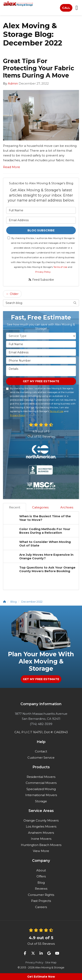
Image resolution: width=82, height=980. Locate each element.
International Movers (41, 795)
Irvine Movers (41, 839)
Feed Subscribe (41, 280)
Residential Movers (41, 777)
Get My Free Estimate (41, 381)
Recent (15, 507)
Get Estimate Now (41, 977)
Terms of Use (60, 267)
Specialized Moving (41, 789)
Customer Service (41, 758)
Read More (12, 167)
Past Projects (41, 901)
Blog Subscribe (41, 230)
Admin (13, 83)
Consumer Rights (41, 895)
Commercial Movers (41, 783)
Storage (41, 801)
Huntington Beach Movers (41, 845)
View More (41, 851)
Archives (67, 507)
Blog (41, 883)
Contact (41, 751)
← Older (12, 294)
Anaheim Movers (41, 833)
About (41, 870)
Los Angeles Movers (41, 826)
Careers (41, 907)
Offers (41, 876)
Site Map (51, 962)
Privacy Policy (43, 272)
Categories (40, 507)
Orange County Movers (41, 820)
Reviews (41, 889)
